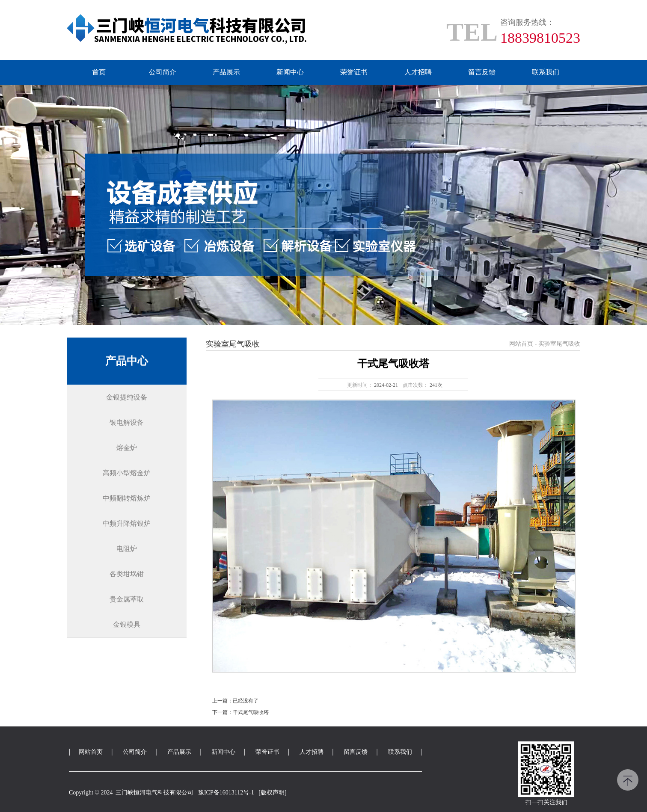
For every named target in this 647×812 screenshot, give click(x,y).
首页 (99, 72)
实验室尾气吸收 (559, 344)
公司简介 (163, 72)
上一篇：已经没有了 (235, 701)
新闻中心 (290, 72)
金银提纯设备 (127, 397)
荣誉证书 (354, 72)
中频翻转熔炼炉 (127, 498)
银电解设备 (127, 422)
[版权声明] (272, 793)
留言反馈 (482, 72)
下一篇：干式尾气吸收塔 (240, 712)
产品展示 (226, 72)
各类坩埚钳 (127, 574)
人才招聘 (418, 72)
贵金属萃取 (127, 599)
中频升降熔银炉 (127, 523)
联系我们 (546, 72)
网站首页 (521, 344)
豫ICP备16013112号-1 (226, 793)
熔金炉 (127, 448)
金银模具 (127, 624)
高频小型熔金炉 (127, 473)
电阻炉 (127, 549)
